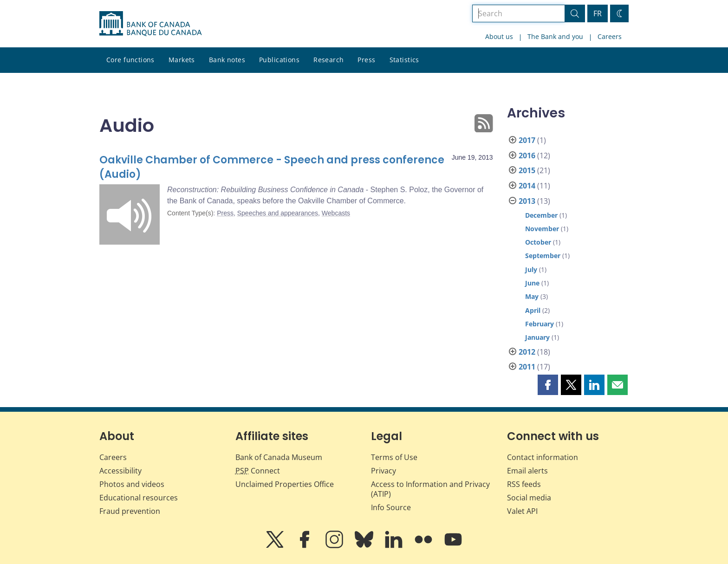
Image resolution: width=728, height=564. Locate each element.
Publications (279, 60)
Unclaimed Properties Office (285, 484)
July (531, 269)
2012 (527, 352)
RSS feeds (524, 484)
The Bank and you (555, 36)
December (541, 215)
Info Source (391, 507)
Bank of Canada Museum (279, 457)
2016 (527, 156)
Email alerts (527, 471)
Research (328, 60)
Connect (258, 471)
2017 (527, 140)
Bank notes (227, 60)
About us (499, 36)
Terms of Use (394, 457)
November (542, 229)
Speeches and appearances (278, 213)
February (539, 324)
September (543, 256)
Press (366, 60)
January (537, 337)
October (538, 242)
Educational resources (139, 498)
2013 (527, 201)
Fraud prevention (130, 511)
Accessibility (120, 471)
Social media (529, 498)
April (533, 310)
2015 (527, 170)
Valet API (522, 511)
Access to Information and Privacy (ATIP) (430, 489)
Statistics (404, 60)
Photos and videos (132, 484)
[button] (548, 385)
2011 (527, 367)
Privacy (383, 471)
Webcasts (336, 213)
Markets (182, 60)
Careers (610, 36)
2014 (527, 186)
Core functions (130, 60)
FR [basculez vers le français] (598, 13)
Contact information (543, 457)
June (532, 283)
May (532, 296)
